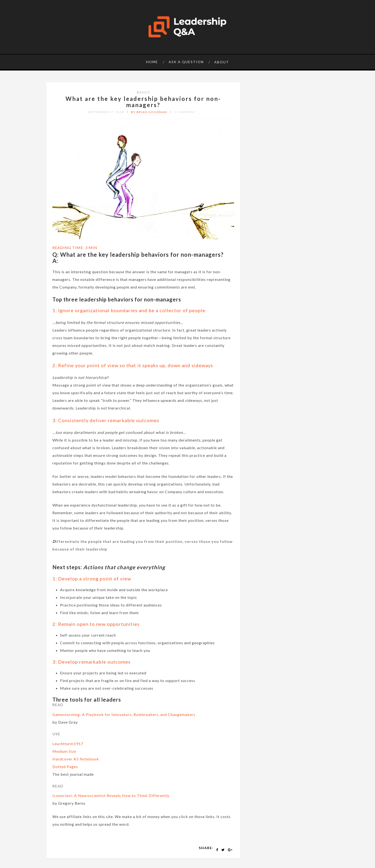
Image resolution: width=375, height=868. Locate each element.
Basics (143, 92)
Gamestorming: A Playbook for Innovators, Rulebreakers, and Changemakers (124, 714)
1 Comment (185, 112)
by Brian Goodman (149, 112)
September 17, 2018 (106, 112)
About (222, 62)
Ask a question (186, 62)
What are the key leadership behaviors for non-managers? (143, 102)
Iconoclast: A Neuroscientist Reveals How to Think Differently (111, 795)
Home (152, 62)
